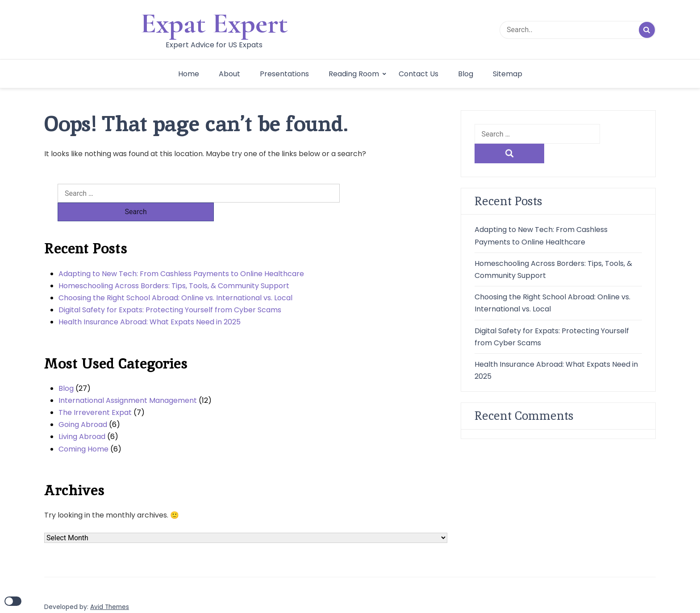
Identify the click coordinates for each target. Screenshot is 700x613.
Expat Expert (214, 23)
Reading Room (354, 74)
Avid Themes (110, 588)
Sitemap (508, 74)
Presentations (284, 74)
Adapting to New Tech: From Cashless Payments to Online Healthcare (181, 255)
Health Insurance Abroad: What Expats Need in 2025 (150, 303)
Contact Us (419, 74)
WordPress (98, 599)
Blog (466, 74)
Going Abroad (83, 406)
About (229, 74)
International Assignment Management (128, 382)
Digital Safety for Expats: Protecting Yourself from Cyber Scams (170, 291)
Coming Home (83, 430)
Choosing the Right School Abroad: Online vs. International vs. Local (175, 279)
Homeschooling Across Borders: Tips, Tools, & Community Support (174, 267)
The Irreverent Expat (95, 394)
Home (189, 74)
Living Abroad (82, 418)
